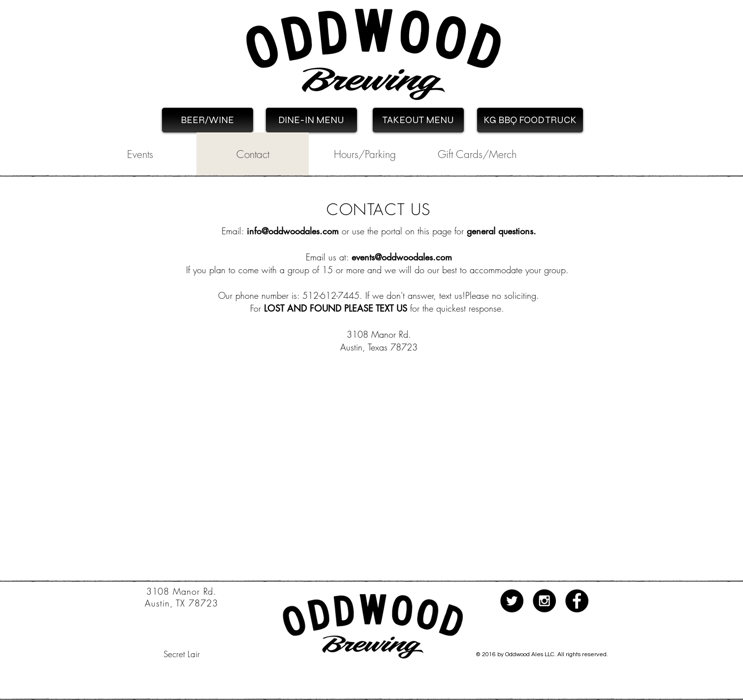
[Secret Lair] (182, 654)
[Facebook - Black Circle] (577, 601)
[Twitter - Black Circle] (512, 601)
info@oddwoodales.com (293, 231)
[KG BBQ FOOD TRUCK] (530, 120)
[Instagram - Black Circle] (544, 601)
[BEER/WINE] (208, 120)
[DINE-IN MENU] (311, 120)
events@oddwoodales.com (402, 257)
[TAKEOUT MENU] (418, 120)
